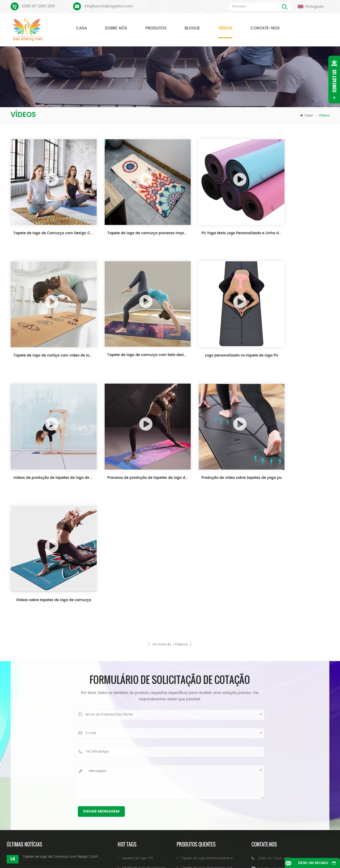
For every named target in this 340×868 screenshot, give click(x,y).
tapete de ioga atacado (141, 795)
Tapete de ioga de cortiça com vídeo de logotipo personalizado (294, 221)
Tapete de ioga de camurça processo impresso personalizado (131, 221)
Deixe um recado (311, 863)
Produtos (156, 28)
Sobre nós (116, 28)
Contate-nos (265, 28)
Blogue (192, 28)
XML (170, 856)
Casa (81, 28)
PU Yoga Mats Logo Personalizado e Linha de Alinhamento (212, 221)
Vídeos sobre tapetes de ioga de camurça (131, 441)
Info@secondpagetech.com (109, 6)
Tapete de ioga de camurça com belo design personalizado (49, 331)
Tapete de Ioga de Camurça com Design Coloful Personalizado (49, 221)
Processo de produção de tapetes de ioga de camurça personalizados (294, 331)
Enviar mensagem (101, 652)
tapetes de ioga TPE (138, 699)
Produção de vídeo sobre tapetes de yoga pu (49, 441)
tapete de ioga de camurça (144, 709)
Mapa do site (297, 848)
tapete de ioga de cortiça (142, 718)
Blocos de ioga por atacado (144, 776)
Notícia (213, 848)
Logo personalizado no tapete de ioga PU (131, 331)
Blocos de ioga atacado (141, 785)
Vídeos (225, 28)
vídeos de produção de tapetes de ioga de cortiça (212, 331)
